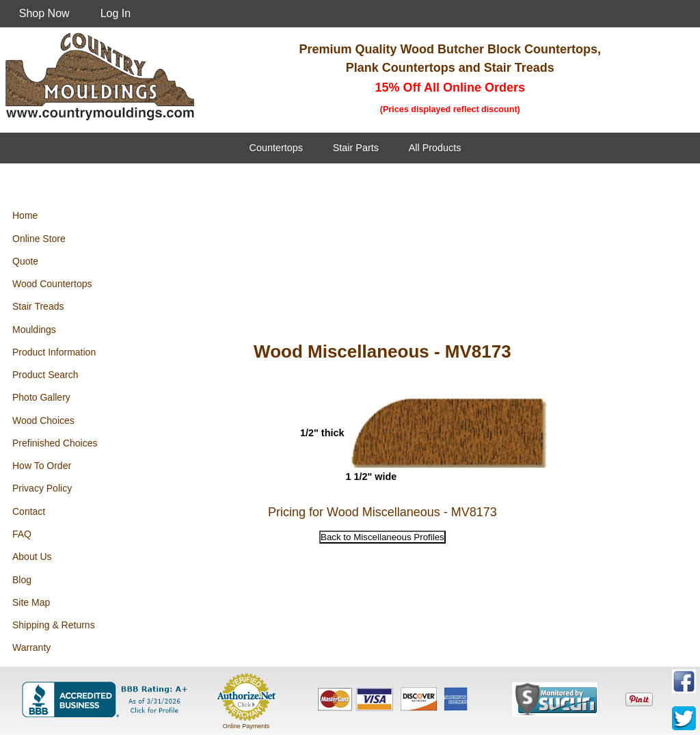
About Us (32, 557)
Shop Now (44, 13)
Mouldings (34, 330)
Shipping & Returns (54, 625)
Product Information (54, 352)
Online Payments (246, 726)
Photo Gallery (41, 397)
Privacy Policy (42, 488)
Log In (116, 13)
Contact (29, 511)
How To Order (42, 466)
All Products (435, 148)
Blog (22, 580)
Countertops (276, 148)
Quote (25, 261)
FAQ (22, 534)
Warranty (31, 647)
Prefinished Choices (55, 443)
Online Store (39, 239)
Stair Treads (38, 306)
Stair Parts (356, 148)
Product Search (45, 375)
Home (25, 215)
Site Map (31, 602)
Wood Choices (43, 420)
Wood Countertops (52, 284)
